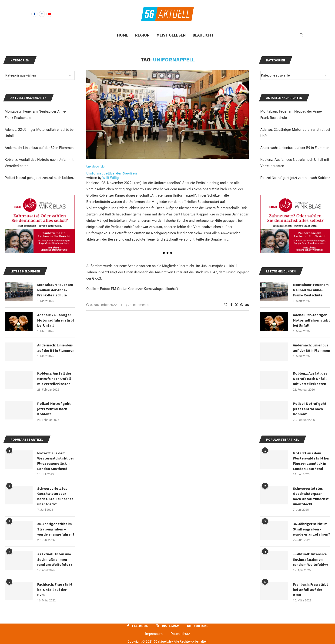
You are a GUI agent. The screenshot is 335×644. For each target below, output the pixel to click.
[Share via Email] (247, 305)
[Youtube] (49, 14)
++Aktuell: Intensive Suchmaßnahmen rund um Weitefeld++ (311, 559)
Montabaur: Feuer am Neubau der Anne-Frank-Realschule (311, 290)
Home (123, 35)
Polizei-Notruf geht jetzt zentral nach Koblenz (295, 178)
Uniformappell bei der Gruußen (112, 173)
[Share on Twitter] (236, 305)
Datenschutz (180, 634)
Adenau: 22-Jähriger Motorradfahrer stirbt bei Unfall (311, 320)
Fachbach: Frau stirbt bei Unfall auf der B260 (310, 589)
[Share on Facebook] (231, 305)
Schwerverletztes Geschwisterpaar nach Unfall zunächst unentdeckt (311, 496)
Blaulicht (203, 35)
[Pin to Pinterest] (242, 305)
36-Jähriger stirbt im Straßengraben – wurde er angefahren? (312, 529)
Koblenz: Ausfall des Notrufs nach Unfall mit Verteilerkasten (310, 378)
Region (142, 35)
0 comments (137, 305)
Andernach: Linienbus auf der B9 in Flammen (295, 148)
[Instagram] (42, 14)
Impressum (154, 634)
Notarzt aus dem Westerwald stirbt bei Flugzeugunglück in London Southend (311, 461)
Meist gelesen (171, 35)
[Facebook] (34, 14)
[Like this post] (226, 305)
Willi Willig (111, 178)
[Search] (301, 35)
